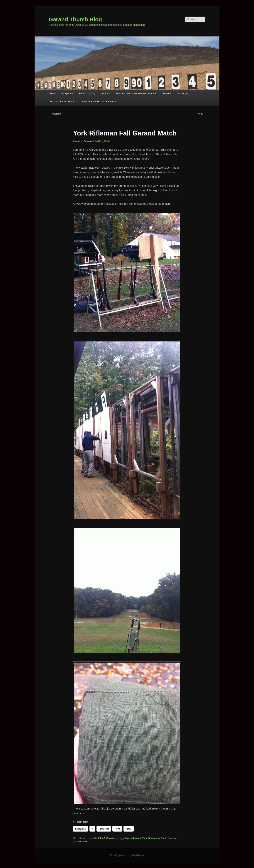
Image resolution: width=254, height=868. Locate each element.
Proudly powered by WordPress (127, 855)
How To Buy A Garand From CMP (100, 102)
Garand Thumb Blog (75, 19)
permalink (82, 842)
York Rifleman (150, 838)
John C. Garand (106, 838)
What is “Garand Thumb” (63, 102)
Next (202, 114)
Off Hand (106, 94)
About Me (183, 94)
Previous (55, 114)
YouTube (168, 94)
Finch (107, 141)
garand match (134, 838)
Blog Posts (67, 94)
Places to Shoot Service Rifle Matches (137, 94)
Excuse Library (87, 94)
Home (53, 94)
